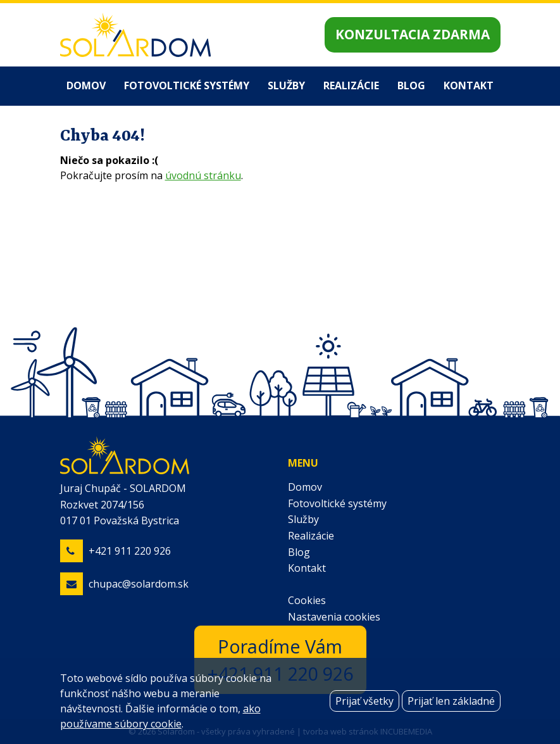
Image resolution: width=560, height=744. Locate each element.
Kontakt (469, 86)
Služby (286, 86)
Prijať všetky (364, 701)
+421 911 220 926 (130, 551)
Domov (86, 86)
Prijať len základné (451, 701)
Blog (411, 86)
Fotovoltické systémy (187, 86)
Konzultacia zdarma (413, 34)
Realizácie (351, 86)
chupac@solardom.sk (139, 584)
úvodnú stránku (203, 175)
